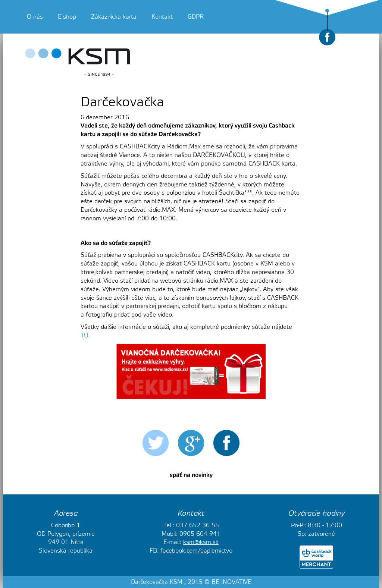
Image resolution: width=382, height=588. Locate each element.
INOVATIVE (236, 582)
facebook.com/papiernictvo (196, 551)
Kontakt (162, 17)
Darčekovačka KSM (157, 582)
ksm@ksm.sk (201, 542)
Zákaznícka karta (114, 17)
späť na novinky (191, 475)
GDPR (196, 17)
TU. (85, 336)
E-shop (67, 17)
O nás (35, 17)
